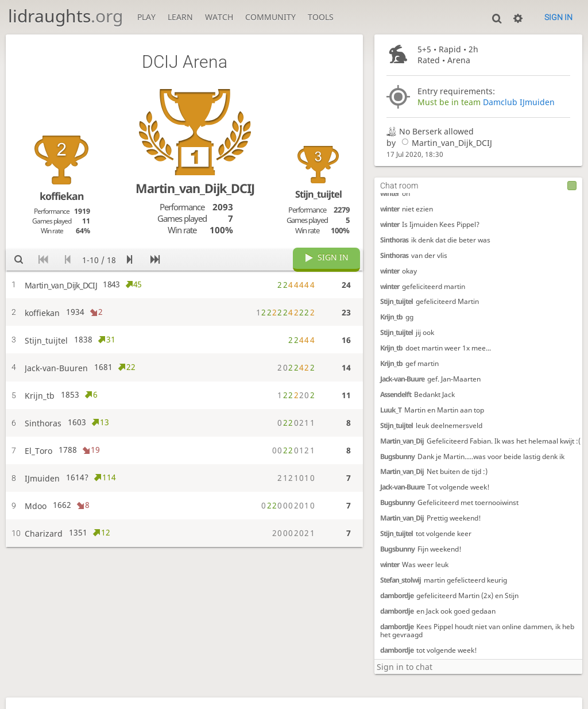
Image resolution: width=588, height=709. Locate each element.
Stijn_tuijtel (396, 301)
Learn (180, 17)
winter (390, 193)
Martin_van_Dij (402, 441)
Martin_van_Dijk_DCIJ (445, 143)
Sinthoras (394, 240)
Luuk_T (391, 410)
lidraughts (65, 16)
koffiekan (61, 196)
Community (270, 17)
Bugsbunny (397, 456)
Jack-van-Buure (402, 379)
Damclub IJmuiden (519, 102)
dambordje (397, 596)
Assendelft (396, 394)
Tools (321, 17)
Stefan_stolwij (401, 580)
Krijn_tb (391, 317)
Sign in (558, 17)
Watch (219, 17)
